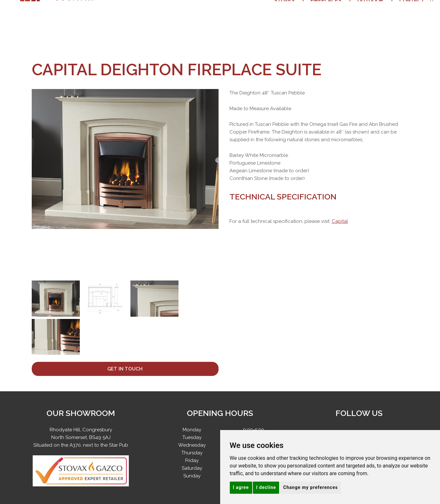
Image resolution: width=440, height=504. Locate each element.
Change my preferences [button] (311, 487)
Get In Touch (125, 369)
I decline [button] (266, 487)
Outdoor (370, 16)
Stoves (284, 16)
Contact (412, 16)
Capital (340, 221)
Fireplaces (326, 16)
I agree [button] (241, 487)
